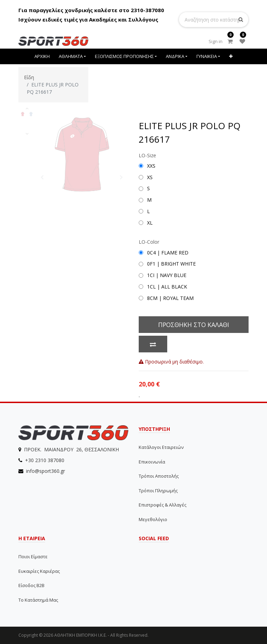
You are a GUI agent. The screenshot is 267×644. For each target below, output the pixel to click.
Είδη (29, 77)
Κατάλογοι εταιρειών (161, 447)
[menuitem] (42, 56)
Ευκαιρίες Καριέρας (39, 571)
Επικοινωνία (152, 462)
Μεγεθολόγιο (153, 519)
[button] (231, 56)
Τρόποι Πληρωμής (158, 491)
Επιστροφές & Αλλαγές (163, 505)
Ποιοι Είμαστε (33, 557)
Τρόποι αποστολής (159, 476)
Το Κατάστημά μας (38, 600)
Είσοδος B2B (31, 585)
